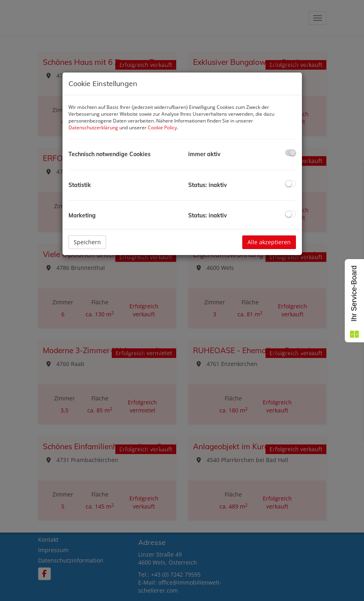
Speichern (87, 242)
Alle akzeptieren (269, 242)
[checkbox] (291, 153)
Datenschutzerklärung (93, 128)
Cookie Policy (162, 128)
